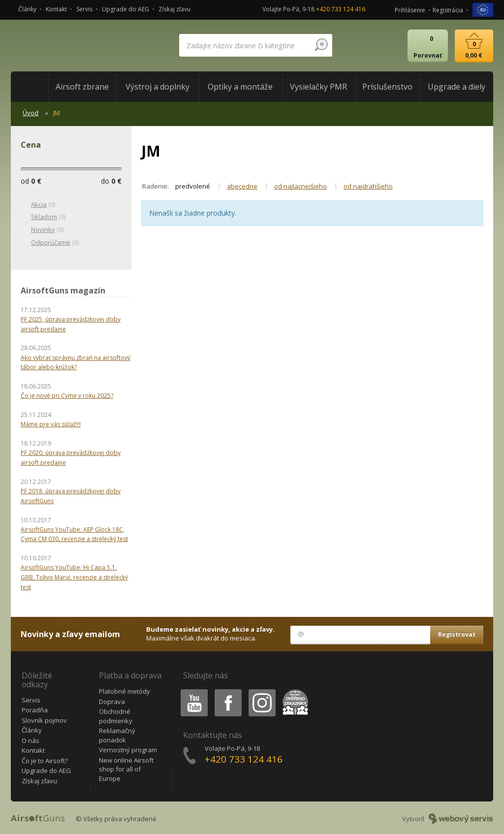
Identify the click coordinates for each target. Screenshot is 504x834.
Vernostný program (128, 750)
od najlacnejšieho (300, 186)
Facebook (227, 691)
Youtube (191, 691)
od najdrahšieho (368, 186)
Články (27, 9)
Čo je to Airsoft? (45, 761)
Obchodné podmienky (116, 716)
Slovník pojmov (44, 720)
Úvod (31, 113)
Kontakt (56, 9)
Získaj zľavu (174, 9)
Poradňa (35, 710)
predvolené (193, 186)
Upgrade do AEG (126, 9)
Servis (84, 9)
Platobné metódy (125, 691)
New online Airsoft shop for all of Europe (126, 769)
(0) (38, 205)
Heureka (293, 691)
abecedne (242, 186)
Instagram (261, 691)
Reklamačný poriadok (117, 735)
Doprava (112, 702)
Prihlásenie (410, 10)
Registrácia (448, 10)
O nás (31, 740)
